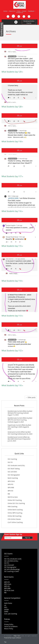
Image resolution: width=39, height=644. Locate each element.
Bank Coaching (13, 478)
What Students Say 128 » (12, 107)
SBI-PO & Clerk (13, 497)
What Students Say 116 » (12, 211)
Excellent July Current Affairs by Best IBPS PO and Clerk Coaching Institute (20, 420)
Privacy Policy (9, 624)
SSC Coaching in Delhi (11, 571)
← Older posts (31, 397)
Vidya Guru (17, 636)
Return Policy (9, 629)
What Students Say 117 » (12, 176)
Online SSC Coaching (15, 500)
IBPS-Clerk (11, 481)
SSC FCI (10, 462)
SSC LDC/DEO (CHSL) (11, 561)
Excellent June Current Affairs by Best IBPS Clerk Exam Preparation (19, 438)
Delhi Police (8, 603)
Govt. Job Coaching (11, 614)
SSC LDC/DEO (12, 472)
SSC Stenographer (14, 475)
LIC (5, 605)
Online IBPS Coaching (15, 513)
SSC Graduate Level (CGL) (16, 465)
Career (24, 11)
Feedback (31, 11)
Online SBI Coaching (15, 516)
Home (5, 11)
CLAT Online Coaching (15, 522)
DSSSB (6, 610)
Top (5, 642)
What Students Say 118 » (12, 141)
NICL (6, 607)
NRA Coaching (12, 506)
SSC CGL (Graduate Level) (13, 559)
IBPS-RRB (11, 488)
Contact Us (20, 12)
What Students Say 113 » (12, 316)
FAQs (18, 11)
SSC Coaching (12, 459)
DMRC (6, 612)
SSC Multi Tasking (14, 469)
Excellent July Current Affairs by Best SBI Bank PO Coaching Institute (20, 412)
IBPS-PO (10, 484)
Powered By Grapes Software (13, 638)
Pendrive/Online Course (29, 22)
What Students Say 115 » (12, 246)
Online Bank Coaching (15, 510)
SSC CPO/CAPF (9, 565)
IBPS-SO (10, 491)
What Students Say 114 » (12, 281)
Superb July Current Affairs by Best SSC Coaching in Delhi (19, 426)
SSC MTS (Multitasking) (12, 569)
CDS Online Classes (14, 519)
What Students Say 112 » (12, 351)
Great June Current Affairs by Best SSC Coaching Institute (19, 433)
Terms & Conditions (11, 626)
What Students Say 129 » (12, 72)
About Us (12, 11)
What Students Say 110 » (12, 385)
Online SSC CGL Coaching (16, 503)
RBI (9, 494)
